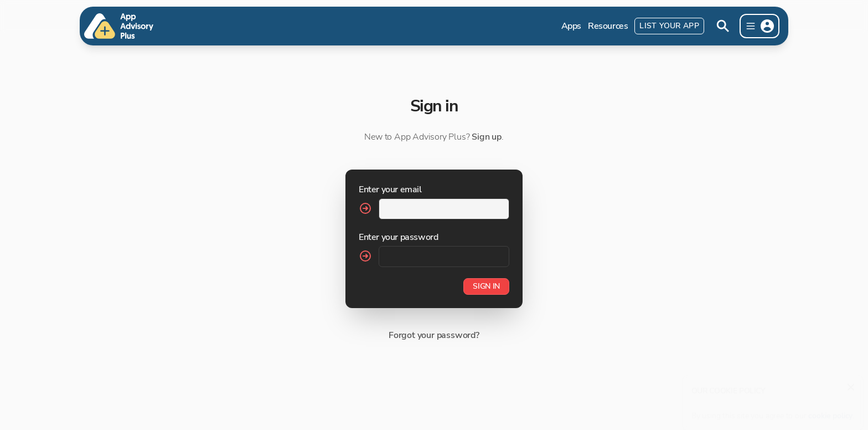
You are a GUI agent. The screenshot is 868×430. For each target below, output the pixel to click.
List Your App (669, 26)
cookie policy (830, 410)
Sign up (487, 137)
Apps (571, 26)
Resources (608, 26)
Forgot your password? (434, 335)
